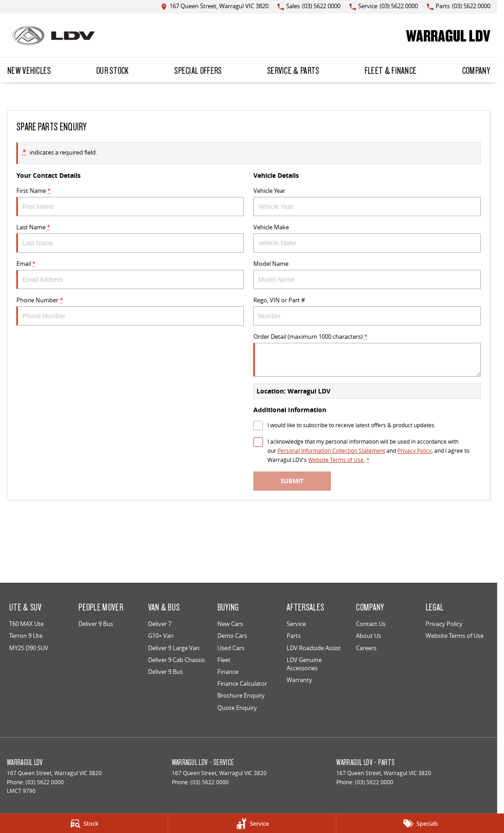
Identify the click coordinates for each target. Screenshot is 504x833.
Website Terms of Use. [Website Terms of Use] (337, 460)
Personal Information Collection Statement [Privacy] (331, 451)
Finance (228, 672)
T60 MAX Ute (26, 624)
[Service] (252, 823)
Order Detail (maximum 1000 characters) (367, 354)
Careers (366, 648)
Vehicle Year (367, 201)
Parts (294, 636)
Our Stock (113, 70)
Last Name (130, 238)
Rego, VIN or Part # (367, 311)
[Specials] (420, 823)
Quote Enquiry (237, 708)
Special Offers (198, 70)
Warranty (299, 680)
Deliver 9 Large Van (174, 648)
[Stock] (84, 823)
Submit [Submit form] (292, 481)
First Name (130, 201)
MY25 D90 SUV (29, 648)
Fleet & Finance (391, 70)
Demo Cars (232, 636)
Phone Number (130, 311)
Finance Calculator (242, 683)
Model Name (367, 274)
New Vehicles (29, 70)
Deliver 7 (160, 624)
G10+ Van (161, 636)
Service (296, 624)
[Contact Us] (215, 7)
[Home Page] (54, 36)
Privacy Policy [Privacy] (414, 451)
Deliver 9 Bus (96, 624)
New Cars (230, 624)
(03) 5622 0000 (45, 782)
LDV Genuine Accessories (304, 664)
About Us (368, 636)
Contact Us (371, 624)
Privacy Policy (444, 624)
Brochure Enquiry (241, 695)
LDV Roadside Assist (314, 648)
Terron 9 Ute (26, 636)
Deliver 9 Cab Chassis (176, 660)
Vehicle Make (367, 238)
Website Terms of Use (455, 636)
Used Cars (231, 648)
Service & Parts (293, 70)
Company (476, 70)
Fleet (224, 660)
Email (130, 274)
